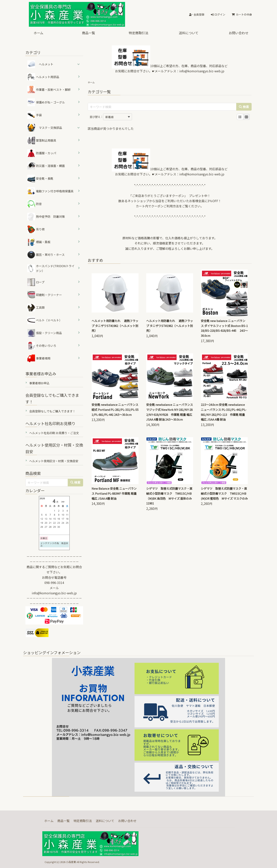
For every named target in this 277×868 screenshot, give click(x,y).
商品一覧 (88, 33)
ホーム (38, 33)
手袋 (35, 115)
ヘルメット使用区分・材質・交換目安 (54, 461)
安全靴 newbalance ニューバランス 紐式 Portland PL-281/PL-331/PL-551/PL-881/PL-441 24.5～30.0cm (115, 410)
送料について (189, 33)
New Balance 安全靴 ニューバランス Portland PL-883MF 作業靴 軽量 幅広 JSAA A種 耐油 (114, 493)
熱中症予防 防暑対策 (46, 217)
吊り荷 (36, 229)
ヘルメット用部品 (43, 77)
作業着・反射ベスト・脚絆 (49, 90)
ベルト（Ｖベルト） (45, 320)
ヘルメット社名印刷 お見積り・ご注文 (54, 433)
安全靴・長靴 (40, 178)
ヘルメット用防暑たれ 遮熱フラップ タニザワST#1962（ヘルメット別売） (115, 326)
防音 (35, 204)
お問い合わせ (239, 33)
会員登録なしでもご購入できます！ (52, 411)
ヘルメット (46, 64)
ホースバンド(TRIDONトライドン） (51, 268)
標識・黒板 (39, 242)
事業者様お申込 (39, 383)
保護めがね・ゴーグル (46, 102)
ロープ (36, 282)
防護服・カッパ (42, 153)
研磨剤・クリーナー (45, 295)
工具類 (36, 308)
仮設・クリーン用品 (45, 333)
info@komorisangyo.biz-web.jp (202, 71)
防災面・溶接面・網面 (46, 166)
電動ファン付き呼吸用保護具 (50, 191)
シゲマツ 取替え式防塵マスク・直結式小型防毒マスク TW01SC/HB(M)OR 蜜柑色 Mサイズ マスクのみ (224, 493)
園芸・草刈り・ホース (46, 255)
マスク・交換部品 (50, 128)
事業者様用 (39, 358)
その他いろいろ (42, 346)
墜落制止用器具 (42, 140)
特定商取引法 (138, 33)
